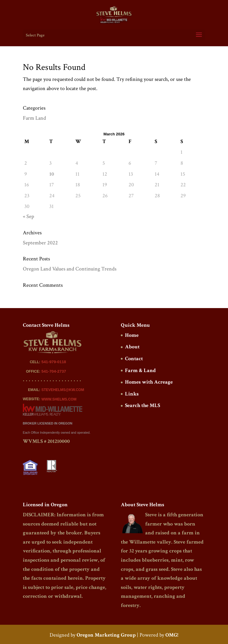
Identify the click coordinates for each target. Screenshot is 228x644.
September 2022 (40, 243)
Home (132, 335)
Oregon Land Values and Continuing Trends (70, 269)
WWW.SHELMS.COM (59, 399)
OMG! (172, 635)
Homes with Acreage (149, 382)
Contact (134, 359)
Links (132, 394)
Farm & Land (140, 370)
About (132, 347)
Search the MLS (142, 405)
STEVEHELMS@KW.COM (63, 390)
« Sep (28, 216)
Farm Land (34, 118)
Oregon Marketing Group (106, 635)
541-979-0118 (54, 362)
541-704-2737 (54, 371)
